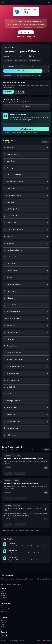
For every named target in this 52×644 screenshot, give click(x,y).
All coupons (45, 141)
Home (5, 48)
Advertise (4, 612)
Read (46, 467)
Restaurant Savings (29, 531)
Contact (3, 622)
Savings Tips (8, 455)
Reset (45, 71)
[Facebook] (3, 635)
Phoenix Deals (8, 473)
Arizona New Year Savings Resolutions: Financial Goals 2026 (24, 459)
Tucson (3, 595)
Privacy (3, 624)
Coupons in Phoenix (20, 473)
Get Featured (17, 75)
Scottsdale (4, 597)
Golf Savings (19, 531)
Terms (3, 626)
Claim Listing (20, 92)
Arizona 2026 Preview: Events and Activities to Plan (21, 484)
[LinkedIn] (6, 635)
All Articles (46, 450)
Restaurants (8, 506)
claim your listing (35, 75)
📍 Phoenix (17, 455)
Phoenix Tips (39, 531)
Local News (8, 481)
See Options (26, 106)
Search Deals (23, 71)
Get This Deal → (26, 32)
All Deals (4, 592)
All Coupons (11, 531)
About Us (4, 620)
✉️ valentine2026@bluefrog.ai (26, 36)
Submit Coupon (6, 606)
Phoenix (3, 593)
